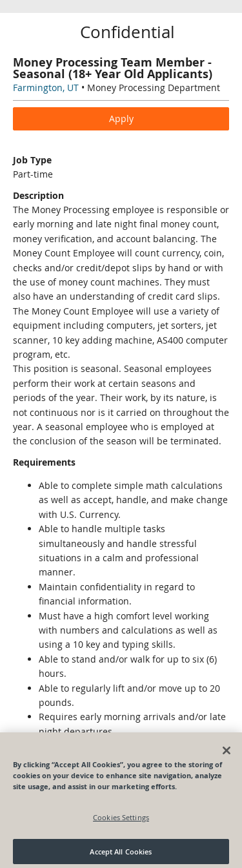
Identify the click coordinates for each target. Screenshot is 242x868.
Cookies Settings (121, 819)
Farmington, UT (46, 88)
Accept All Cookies (121, 853)
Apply (121, 119)
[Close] (227, 752)
